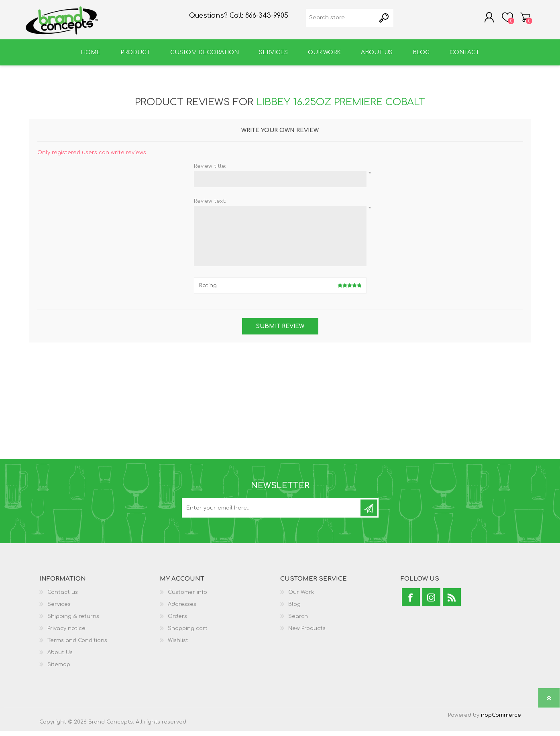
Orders (177, 621)
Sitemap (59, 669)
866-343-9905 (267, 18)
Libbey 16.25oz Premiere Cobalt (341, 107)
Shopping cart (522, 20)
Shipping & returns (73, 621)
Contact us (63, 597)
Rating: (208, 290)
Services (59, 609)
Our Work (301, 597)
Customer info (187, 597)
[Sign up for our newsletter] (272, 513)
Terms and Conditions (77, 645)
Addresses (182, 609)
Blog (294, 609)
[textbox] (341, 20)
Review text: (210, 206)
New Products (307, 633)
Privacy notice (66, 633)
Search (298, 621)
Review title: (210, 171)
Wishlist (178, 645)
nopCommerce (501, 720)
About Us (60, 657)
